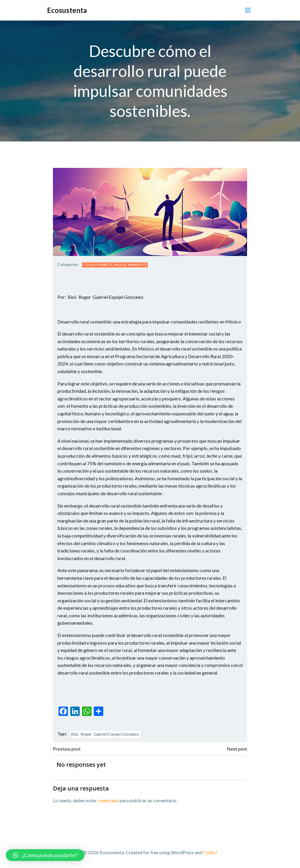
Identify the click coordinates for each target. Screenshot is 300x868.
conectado (108, 800)
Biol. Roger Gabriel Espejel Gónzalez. (105, 734)
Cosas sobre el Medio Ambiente (115, 265)
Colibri (210, 852)
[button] (45, 855)
